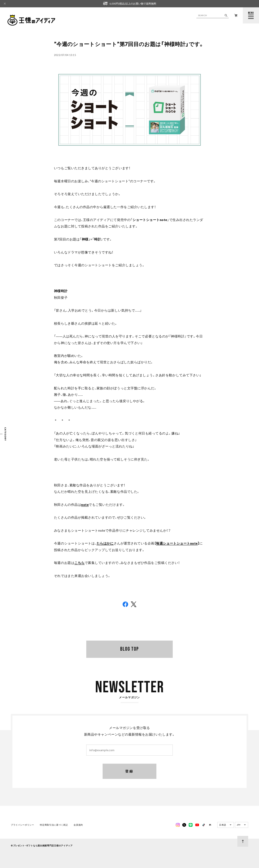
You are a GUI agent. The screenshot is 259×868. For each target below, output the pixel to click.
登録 (129, 772)
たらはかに (105, 543)
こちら (79, 563)
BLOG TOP (129, 649)
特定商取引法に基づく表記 (54, 826)
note (85, 505)
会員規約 (78, 826)
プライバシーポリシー (22, 826)
